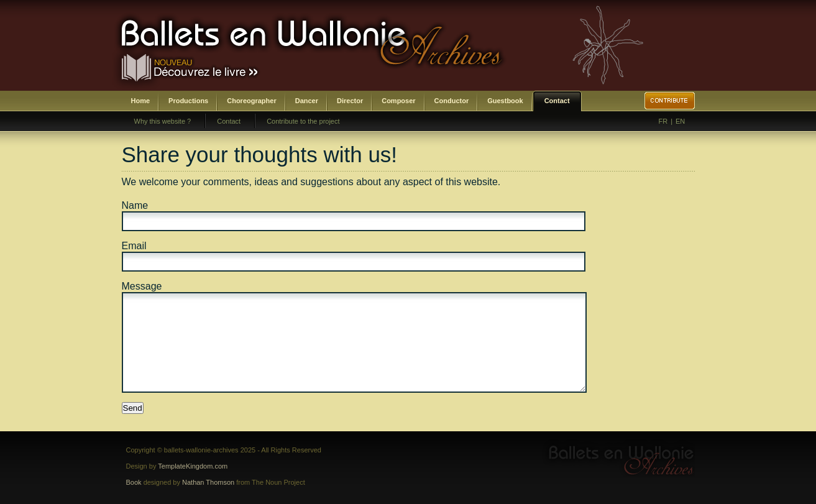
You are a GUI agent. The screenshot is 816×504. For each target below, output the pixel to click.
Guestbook (505, 101)
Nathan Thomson (208, 482)
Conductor (452, 101)
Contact (557, 101)
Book (134, 482)
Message (142, 286)
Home (141, 101)
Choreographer (251, 101)
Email (134, 246)
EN (680, 121)
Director (350, 101)
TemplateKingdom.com (193, 466)
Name (135, 205)
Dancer (307, 101)
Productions (188, 101)
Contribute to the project (303, 121)
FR (663, 121)
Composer (398, 101)
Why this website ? (163, 121)
